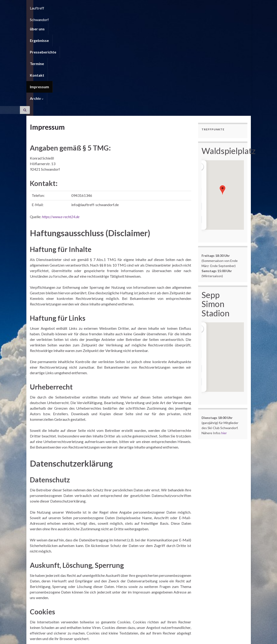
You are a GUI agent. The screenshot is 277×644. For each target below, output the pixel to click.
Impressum (164, 17)
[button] (223, 109)
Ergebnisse (61, 17)
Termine (119, 17)
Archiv (188, 17)
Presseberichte (91, 17)
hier (224, 352)
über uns (37, 17)
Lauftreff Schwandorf (75, 6)
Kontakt (140, 17)
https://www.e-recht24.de (61, 136)
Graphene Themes (67, 638)
